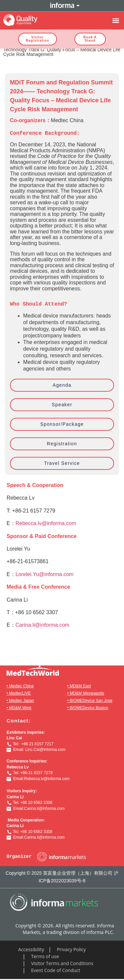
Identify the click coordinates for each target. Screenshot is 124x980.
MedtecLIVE (20, 693)
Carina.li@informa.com (42, 625)
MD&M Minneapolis (87, 693)
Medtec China (21, 686)
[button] (116, 20)
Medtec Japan (22, 701)
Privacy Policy (71, 949)
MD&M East (80, 686)
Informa (62, 6)
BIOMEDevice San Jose (91, 701)
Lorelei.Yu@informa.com (44, 574)
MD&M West (20, 708)
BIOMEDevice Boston (89, 708)
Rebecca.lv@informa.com (46, 523)
